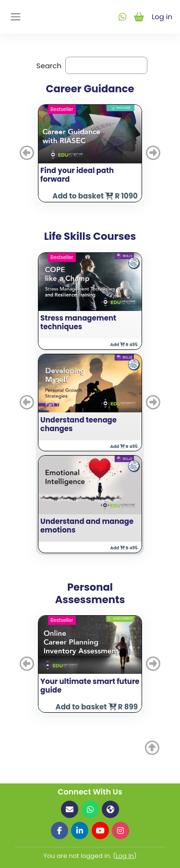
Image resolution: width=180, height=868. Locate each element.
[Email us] (70, 809)
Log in (162, 17)
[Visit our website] (110, 809)
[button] (28, 153)
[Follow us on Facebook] (60, 831)
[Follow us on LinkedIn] (80, 831)
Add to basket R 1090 (95, 196)
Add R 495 (124, 345)
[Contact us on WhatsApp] (90, 809)
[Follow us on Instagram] (120, 831)
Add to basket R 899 (97, 707)
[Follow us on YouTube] (100, 831)
